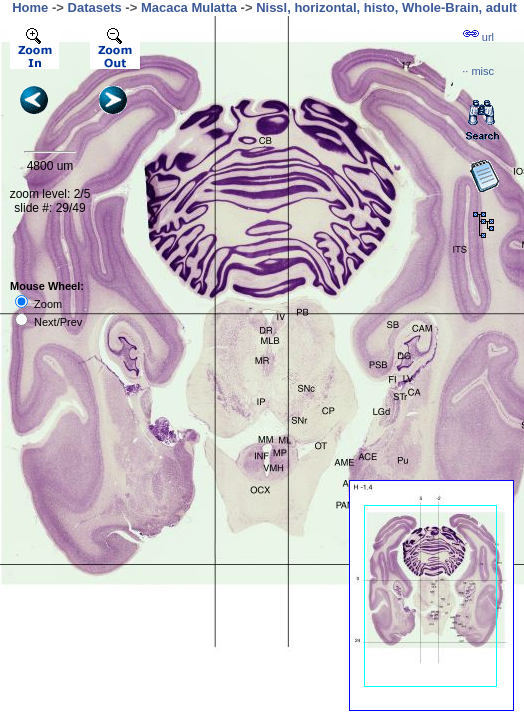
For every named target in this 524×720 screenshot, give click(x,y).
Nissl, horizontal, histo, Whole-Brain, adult (386, 7)
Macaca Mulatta (189, 7)
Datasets (95, 7)
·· (478, 71)
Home (30, 7)
